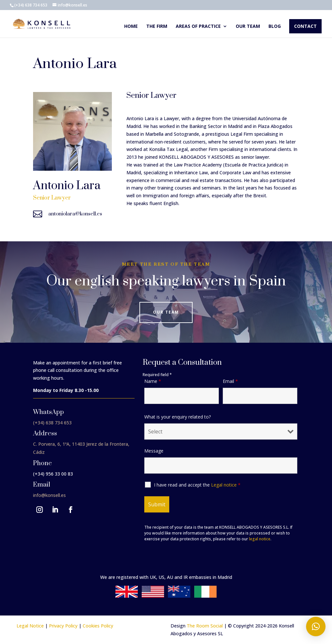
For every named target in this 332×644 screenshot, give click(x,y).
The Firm (157, 27)
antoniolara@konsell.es (75, 214)
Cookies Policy (98, 626)
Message (154, 451)
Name (153, 381)
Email (230, 381)
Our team (248, 27)
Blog (275, 27)
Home (131, 27)
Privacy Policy (63, 626)
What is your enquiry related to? (178, 417)
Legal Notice (30, 626)
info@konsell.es (49, 495)
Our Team (166, 312)
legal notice (260, 539)
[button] (316, 627)
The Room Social (205, 626)
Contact (305, 26)
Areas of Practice (198, 27)
